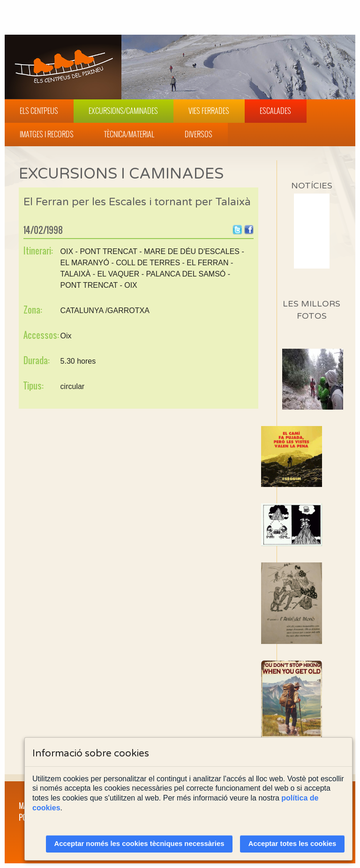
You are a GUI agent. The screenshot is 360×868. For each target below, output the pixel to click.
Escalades (275, 111)
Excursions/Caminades (123, 111)
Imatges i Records (47, 134)
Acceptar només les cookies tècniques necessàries (139, 844)
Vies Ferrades (209, 111)
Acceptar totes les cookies (292, 844)
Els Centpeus (39, 111)
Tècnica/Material (129, 134)
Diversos (199, 134)
